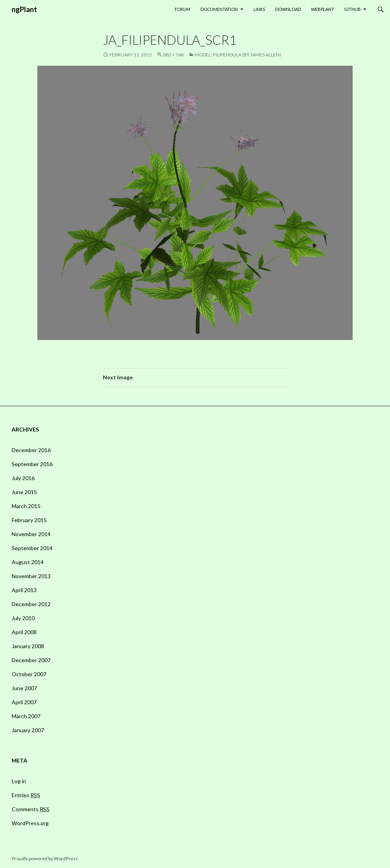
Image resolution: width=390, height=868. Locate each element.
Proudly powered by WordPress (45, 858)
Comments (31, 809)
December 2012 (31, 604)
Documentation (219, 9)
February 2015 (29, 520)
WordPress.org (30, 823)
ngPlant (24, 9)
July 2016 (23, 478)
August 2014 (28, 562)
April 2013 (24, 590)
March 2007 (26, 716)
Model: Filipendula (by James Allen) (238, 55)
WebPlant (322, 9)
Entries (26, 795)
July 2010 (23, 618)
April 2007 (24, 702)
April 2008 (24, 632)
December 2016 (31, 450)
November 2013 (31, 576)
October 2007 (29, 674)
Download (288, 9)
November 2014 (31, 534)
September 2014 (32, 548)
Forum (183, 9)
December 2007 (31, 660)
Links (259, 9)
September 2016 (32, 464)
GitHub (352, 9)
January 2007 (28, 730)
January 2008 (28, 646)
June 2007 (24, 688)
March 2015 (26, 506)
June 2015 (24, 492)
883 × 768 (173, 55)
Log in (19, 781)
